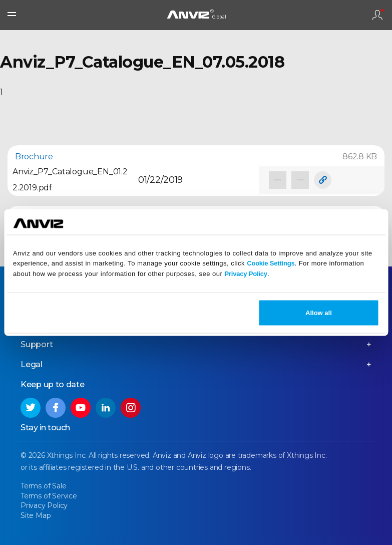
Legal (32, 364)
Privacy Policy (246, 274)
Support (37, 344)
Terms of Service (49, 496)
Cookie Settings (271, 263)
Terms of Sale (43, 486)
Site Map (36, 515)
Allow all (319, 312)
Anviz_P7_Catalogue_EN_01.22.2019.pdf (70, 180)
